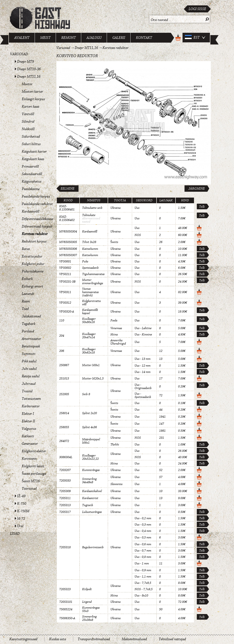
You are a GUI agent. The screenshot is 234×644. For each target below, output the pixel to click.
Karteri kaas (31, 107)
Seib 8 (86, 394)
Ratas (26, 249)
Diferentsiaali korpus (37, 226)
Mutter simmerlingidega (93, 282)
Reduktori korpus (34, 241)
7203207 (65, 470)
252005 (64, 394)
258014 (64, 413)
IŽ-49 (21, 496)
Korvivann (29, 459)
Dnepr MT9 (26, 62)
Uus (137, 208)
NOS (138, 235)
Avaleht (22, 38)
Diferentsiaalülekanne (37, 219)
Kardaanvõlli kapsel (90, 312)
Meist (45, 38)
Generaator (30, 444)
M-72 (21, 519)
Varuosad (19, 54)
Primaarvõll (30, 166)
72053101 (66, 602)
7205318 (65, 547)
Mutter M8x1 (91, 365)
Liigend (87, 602)
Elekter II (28, 421)
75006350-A (67, 618)
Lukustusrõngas (92, 512)
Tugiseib (88, 505)
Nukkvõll (28, 129)
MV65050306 (68, 249)
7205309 (65, 491)
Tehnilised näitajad (172, 639)
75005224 (66, 609)
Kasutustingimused (23, 639)
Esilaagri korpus (33, 99)
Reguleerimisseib (93, 547)
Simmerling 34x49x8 (89, 481)
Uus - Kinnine (143, 335)
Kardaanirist (90, 498)
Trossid (27, 391)
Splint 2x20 (90, 413)
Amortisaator (31, 339)
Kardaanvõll (31, 211)
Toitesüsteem (31, 399)
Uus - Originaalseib (143, 386)
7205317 (65, 512)
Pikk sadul (29, 361)
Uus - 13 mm (143, 359)
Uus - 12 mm (143, 366)
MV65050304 (68, 232)
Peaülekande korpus (36, 196)
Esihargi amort (33, 286)
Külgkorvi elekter (34, 451)
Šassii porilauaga (34, 474)
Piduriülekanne (33, 271)
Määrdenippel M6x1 (91, 441)
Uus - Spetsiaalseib (143, 395)
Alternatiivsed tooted (91, 220)
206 (62, 351)
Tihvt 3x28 (89, 242)
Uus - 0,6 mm (143, 544)
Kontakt (144, 38)
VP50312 (65, 303)
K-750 (22, 504)
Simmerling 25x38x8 (89, 618)
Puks (85, 261)
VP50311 (65, 292)
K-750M (23, 511)
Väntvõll (28, 114)
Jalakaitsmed (31, 316)
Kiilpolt (87, 589)
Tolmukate (89, 215)
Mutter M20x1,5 (93, 379)
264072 (64, 441)
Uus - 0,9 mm (143, 570)
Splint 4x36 (90, 427)
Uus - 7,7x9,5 (143, 583)
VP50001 (65, 261)
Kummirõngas (91, 470)
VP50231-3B (67, 282)
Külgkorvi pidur (33, 264)
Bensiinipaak (31, 346)
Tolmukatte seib (92, 208)
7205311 (65, 498)
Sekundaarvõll (32, 174)
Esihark (27, 279)
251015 (64, 379)
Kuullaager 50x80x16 (89, 320)
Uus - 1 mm (142, 563)
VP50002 (65, 268)
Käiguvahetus (32, 181)
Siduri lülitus (31, 144)
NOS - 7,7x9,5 (144, 589)
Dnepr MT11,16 (29, 77)
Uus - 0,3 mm (143, 525)
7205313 (65, 505)
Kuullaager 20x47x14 (89, 336)
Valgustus (29, 429)
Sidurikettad (31, 136)
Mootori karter (32, 92)
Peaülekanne (31, 189)
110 (62, 320)
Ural (20, 526)
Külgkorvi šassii (33, 466)
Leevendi (28, 294)
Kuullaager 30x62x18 (89, 351)
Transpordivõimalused (94, 639)
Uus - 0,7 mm (143, 551)
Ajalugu (94, 38)
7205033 (65, 481)
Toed (25, 309)
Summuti (29, 354)
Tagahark (29, 324)
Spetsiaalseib (90, 268)
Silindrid (28, 121)
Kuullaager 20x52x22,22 (90, 457)
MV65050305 (68, 242)
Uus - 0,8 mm (143, 557)
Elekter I (28, 414)
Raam (26, 301)
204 (62, 336)
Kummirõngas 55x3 (91, 609)
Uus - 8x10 (141, 596)
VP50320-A (67, 312)
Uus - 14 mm (143, 372)
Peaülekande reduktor (37, 204)
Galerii (119, 38)
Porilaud (28, 331)
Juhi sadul (29, 369)
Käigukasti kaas (33, 159)
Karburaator (31, 406)
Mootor (27, 84)
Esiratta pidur (32, 256)
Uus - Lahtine (143, 328)
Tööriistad (29, 489)
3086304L (66, 457)
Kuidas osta (58, 639)
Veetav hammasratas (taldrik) (90, 292)
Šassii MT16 (31, 481)
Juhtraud (29, 384)
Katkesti (28, 436)
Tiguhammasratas (93, 274)
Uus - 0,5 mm (143, 537)
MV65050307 (68, 255)
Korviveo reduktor (35, 234)
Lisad (15, 534)
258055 (64, 427)
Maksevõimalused (134, 639)
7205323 (65, 589)
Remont (69, 38)
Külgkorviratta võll (91, 303)
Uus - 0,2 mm (143, 518)
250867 (64, 365)
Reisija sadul (31, 376)
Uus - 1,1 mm (143, 577)
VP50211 (65, 274)
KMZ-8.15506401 (67, 208)
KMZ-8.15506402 (67, 218)
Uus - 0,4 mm (143, 531)
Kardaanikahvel (92, 491)
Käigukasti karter (34, 151)
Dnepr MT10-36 (29, 69)
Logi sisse (197, 9)
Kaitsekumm (90, 249)
